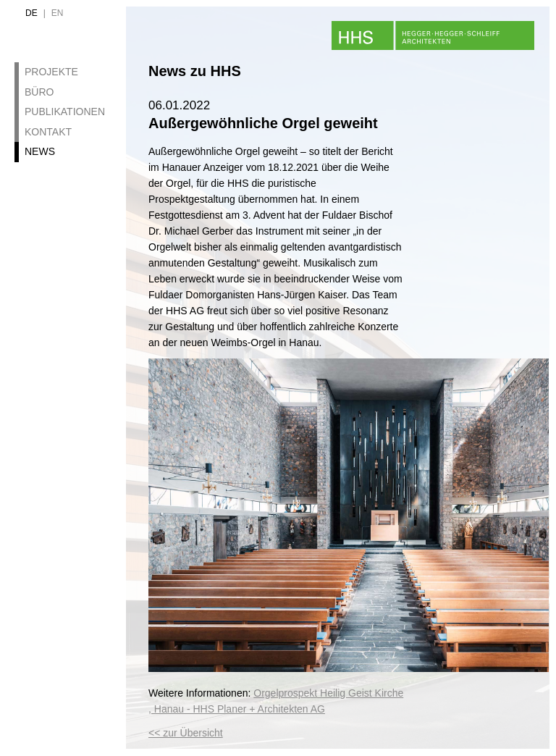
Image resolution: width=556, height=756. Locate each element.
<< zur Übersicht (186, 733)
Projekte (51, 72)
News (40, 151)
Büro (39, 92)
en (58, 13)
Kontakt (48, 132)
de (31, 13)
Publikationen (65, 112)
